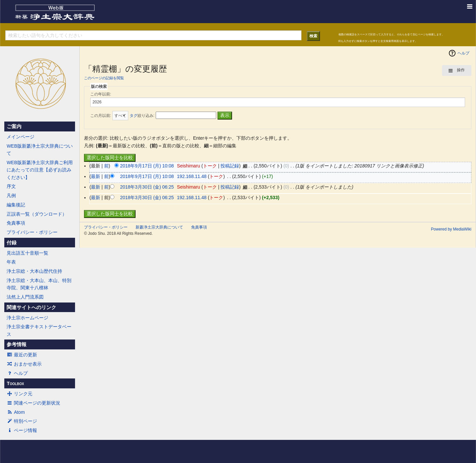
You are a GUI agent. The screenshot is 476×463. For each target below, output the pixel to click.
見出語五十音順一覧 (27, 253)
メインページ (20, 137)
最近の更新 (22, 355)
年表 (11, 262)
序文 (11, 186)
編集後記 (16, 205)
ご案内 (14, 126)
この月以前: (101, 116)
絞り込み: (142, 116)
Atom (16, 412)
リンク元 (20, 394)
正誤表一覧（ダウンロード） (37, 214)
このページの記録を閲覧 (104, 78)
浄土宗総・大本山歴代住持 (34, 271)
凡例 (11, 196)
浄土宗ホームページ (27, 318)
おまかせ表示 (24, 364)
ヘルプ (17, 373)
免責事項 (16, 223)
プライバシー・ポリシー (32, 232)
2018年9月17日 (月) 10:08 (147, 166)
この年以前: (101, 94)
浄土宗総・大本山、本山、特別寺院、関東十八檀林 (39, 284)
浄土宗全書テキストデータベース (39, 330)
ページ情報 (22, 430)
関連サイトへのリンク (31, 307)
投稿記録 (230, 166)
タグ (134, 116)
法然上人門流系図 (25, 297)
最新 (96, 176)
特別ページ (22, 421)
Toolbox (15, 383)
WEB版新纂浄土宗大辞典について (40, 150)
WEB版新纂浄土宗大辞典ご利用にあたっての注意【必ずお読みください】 (40, 170)
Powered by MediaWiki (451, 229)
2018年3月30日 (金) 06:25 (147, 187)
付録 (12, 243)
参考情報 (17, 344)
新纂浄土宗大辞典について (159, 227)
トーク (210, 166)
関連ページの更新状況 (33, 403)
